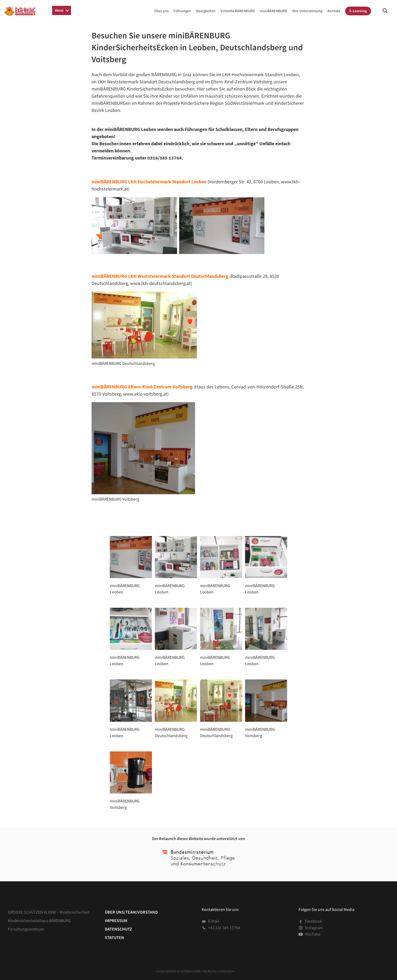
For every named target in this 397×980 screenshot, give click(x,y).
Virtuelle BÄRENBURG (238, 11)
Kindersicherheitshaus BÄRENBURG (39, 920)
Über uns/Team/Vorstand (131, 912)
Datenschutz (118, 929)
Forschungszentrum (26, 929)
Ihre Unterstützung (307, 11)
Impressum (116, 920)
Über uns (161, 11)
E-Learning (358, 11)
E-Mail (210, 921)
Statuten (114, 937)
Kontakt (334, 11)
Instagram (311, 928)
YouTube (310, 934)
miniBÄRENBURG (274, 11)
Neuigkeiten (206, 11)
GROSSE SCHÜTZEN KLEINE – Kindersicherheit (49, 912)
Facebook (310, 921)
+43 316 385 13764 (221, 928)
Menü (59, 10)
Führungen (182, 11)
